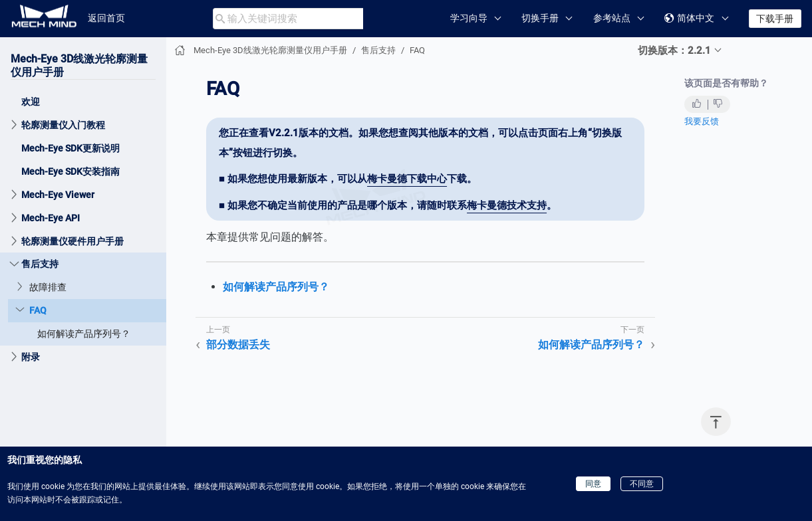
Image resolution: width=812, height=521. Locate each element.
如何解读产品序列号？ (84, 334)
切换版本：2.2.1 (674, 51)
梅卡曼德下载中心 (407, 179)
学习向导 (469, 18)
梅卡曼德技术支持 (507, 205)
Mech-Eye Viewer (58, 195)
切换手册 (540, 18)
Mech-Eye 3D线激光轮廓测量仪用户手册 (270, 50)
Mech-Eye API (51, 218)
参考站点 (612, 18)
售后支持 (40, 264)
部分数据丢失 (238, 345)
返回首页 (106, 18)
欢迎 (31, 102)
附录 (31, 357)
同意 (593, 484)
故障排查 (48, 287)
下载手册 (775, 19)
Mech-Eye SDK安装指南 (70, 171)
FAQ (38, 310)
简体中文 (689, 18)
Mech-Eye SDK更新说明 (70, 148)
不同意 (642, 484)
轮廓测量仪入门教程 (63, 125)
